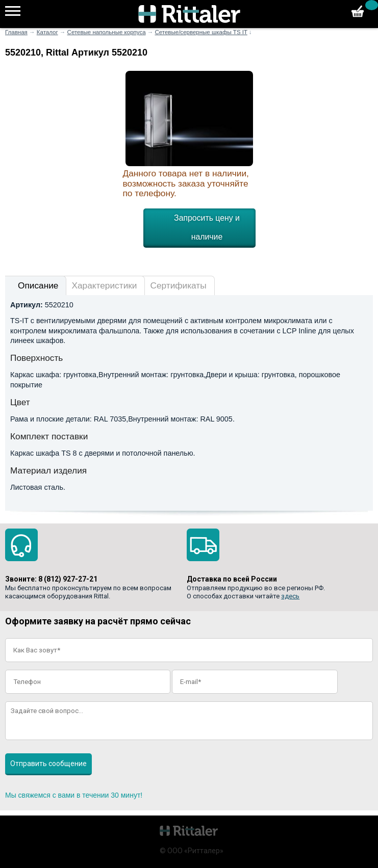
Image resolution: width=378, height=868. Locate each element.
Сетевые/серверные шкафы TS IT (201, 32)
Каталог (47, 32)
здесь (290, 596)
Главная (16, 32)
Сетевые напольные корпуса (107, 32)
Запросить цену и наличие (207, 227)
